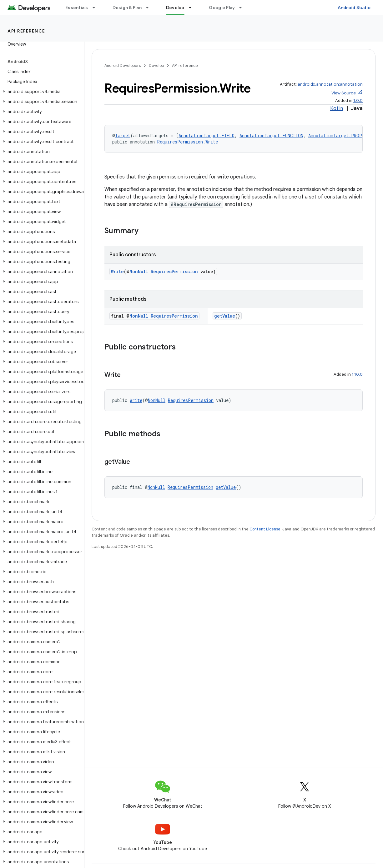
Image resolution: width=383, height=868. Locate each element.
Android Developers (123, 65)
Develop (156, 65)
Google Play (222, 8)
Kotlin (337, 108)
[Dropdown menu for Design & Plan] (150, 8)
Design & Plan (127, 8)
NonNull (139, 271)
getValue (225, 316)
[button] (41, 92)
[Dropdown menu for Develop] (193, 8)
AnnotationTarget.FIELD (207, 135)
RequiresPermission (174, 271)
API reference (26, 31)
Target (123, 135)
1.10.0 (357, 374)
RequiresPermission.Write (188, 142)
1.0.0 (358, 100)
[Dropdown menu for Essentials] (97, 8)
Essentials (77, 8)
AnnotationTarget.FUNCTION (271, 135)
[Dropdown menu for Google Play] (243, 8)
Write (117, 271)
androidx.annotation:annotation (330, 84)
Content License (265, 529)
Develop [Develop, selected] (175, 8)
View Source (344, 93)
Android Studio (354, 8)
